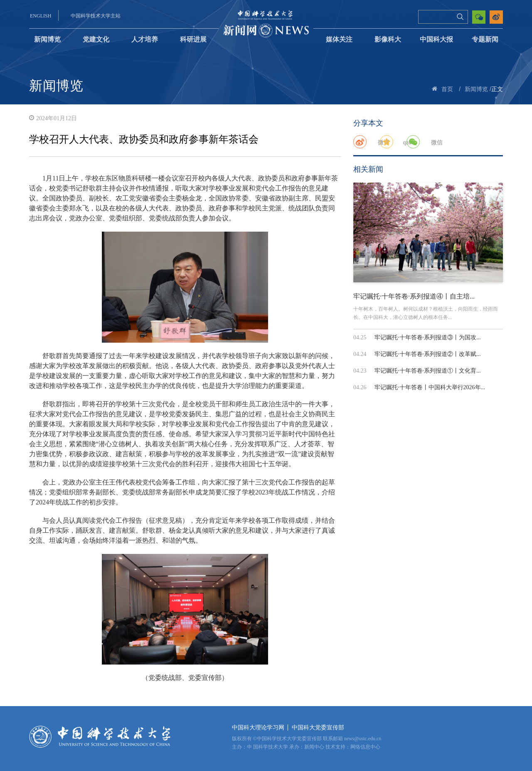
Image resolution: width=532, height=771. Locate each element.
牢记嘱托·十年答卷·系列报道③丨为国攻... (428, 337)
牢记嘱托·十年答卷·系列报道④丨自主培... (414, 296)
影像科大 (388, 39)
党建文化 (96, 39)
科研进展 (193, 39)
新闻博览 (47, 39)
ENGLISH (41, 16)
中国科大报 (436, 39)
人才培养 (145, 39)
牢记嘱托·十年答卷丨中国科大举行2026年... (430, 387)
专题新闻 (485, 39)
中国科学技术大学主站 (96, 16)
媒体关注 (339, 39)
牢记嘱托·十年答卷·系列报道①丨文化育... (428, 371)
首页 (447, 89)
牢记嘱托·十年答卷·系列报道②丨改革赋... (428, 354)
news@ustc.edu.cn (363, 739)
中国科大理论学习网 (258, 728)
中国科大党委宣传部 (318, 728)
